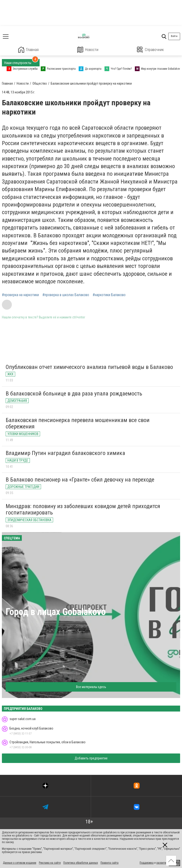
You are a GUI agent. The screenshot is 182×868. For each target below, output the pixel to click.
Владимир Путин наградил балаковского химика (65, 453)
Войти (174, 36)
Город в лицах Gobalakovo (56, 612)
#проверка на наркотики (20, 295)
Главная (28, 50)
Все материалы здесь (91, 687)
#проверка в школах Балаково (66, 295)
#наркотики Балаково (109, 295)
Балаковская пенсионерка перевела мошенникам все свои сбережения (78, 423)
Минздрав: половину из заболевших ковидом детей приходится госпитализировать (83, 510)
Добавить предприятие (91, 758)
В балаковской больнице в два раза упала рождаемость (74, 394)
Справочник (150, 50)
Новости (88, 50)
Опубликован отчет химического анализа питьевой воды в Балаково (89, 367)
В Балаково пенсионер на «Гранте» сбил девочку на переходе (80, 480)
